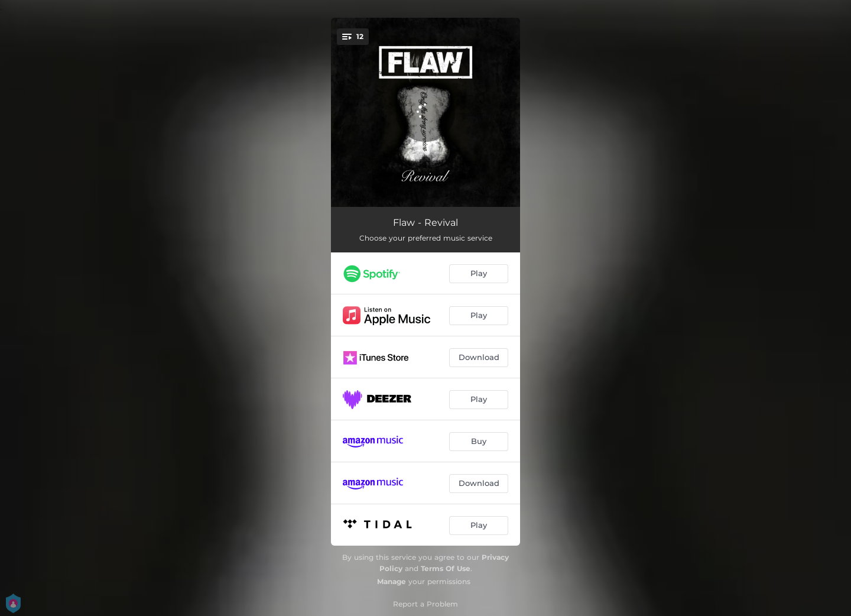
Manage (392, 581)
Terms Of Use (446, 568)
